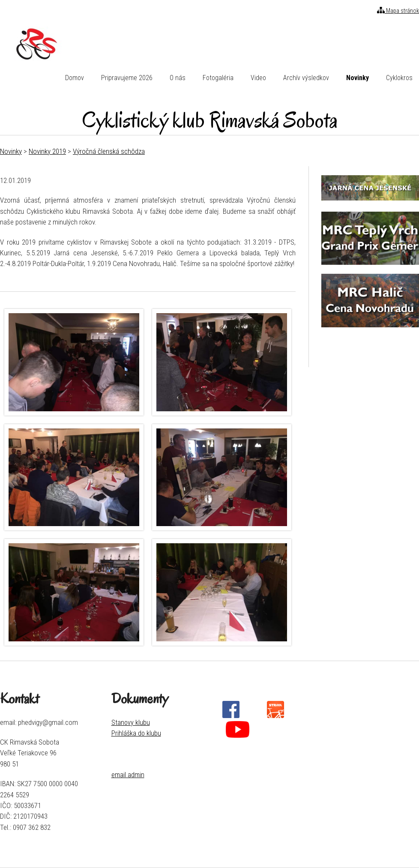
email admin (128, 775)
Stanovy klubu (131, 723)
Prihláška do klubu (136, 733)
